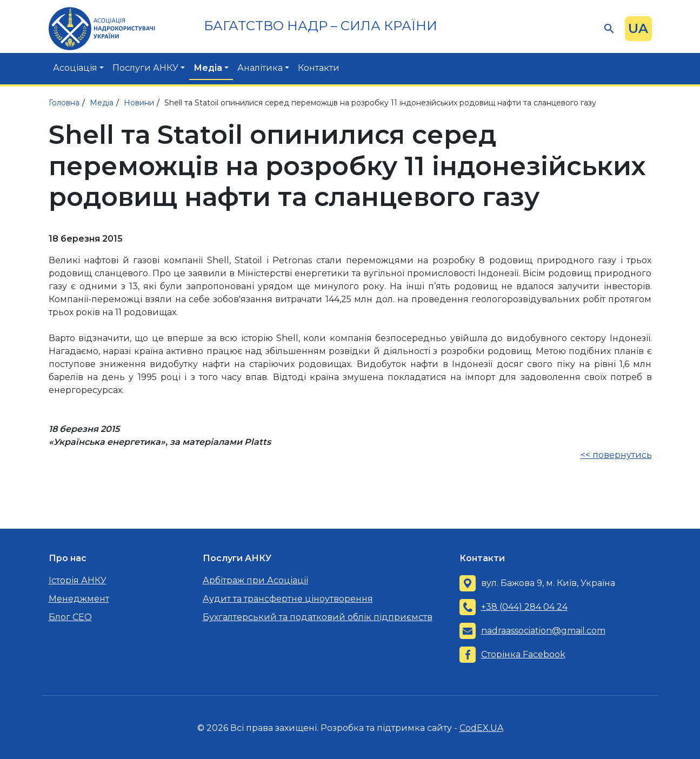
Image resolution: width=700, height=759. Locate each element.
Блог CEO (70, 617)
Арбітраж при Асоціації (255, 580)
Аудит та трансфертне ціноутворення (288, 599)
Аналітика (260, 68)
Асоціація (75, 68)
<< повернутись (616, 455)
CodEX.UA (481, 728)
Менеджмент (79, 599)
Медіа (208, 68)
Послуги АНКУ (145, 68)
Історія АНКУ (78, 580)
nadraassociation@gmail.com (543, 631)
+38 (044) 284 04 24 (524, 607)
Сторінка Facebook (523, 654)
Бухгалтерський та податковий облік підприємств (318, 617)
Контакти (319, 68)
